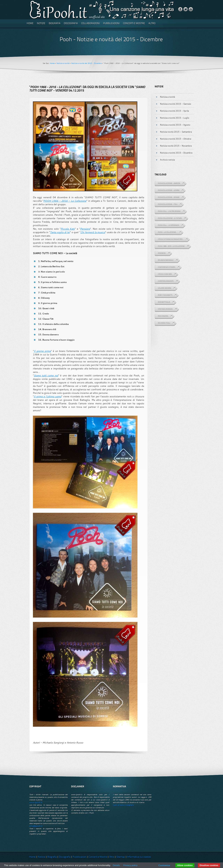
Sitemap (121, 857)
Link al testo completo (123, 805)
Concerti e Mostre (134, 23)
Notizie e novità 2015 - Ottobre (176, 139)
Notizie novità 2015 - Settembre (176, 132)
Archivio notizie (167, 160)
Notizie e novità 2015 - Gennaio (176, 104)
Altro (152, 23)
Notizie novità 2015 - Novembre (176, 146)
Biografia (55, 23)
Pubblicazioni (111, 23)
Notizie (41, 23)
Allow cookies (185, 865)
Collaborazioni (90, 23)
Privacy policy (130, 865)
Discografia (71, 23)
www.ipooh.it (36, 802)
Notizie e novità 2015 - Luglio (175, 118)
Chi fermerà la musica (93, 232)
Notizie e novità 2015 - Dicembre (176, 153)
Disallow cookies (209, 865)
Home (30, 23)
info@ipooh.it (36, 826)
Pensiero (85, 229)
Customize (164, 865)
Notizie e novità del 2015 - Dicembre (86, 63)
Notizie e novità (63, 63)
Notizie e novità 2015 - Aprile (174, 111)
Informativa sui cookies (139, 857)
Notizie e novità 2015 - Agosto (175, 125)
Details (116, 865)
